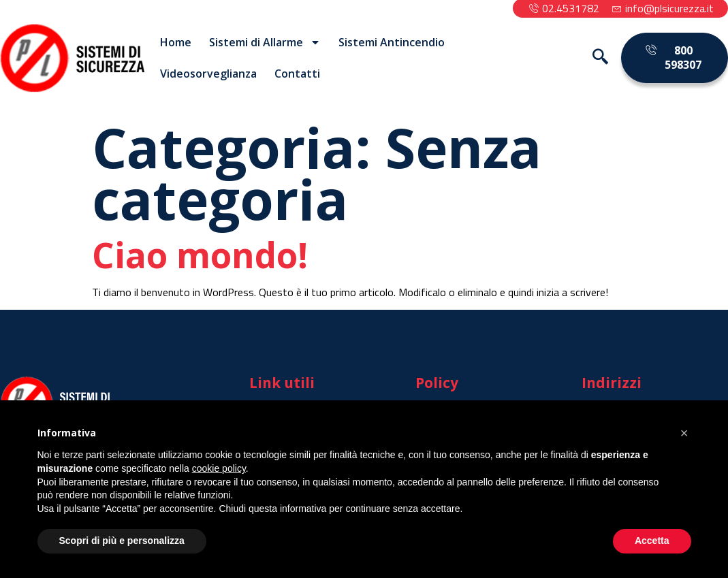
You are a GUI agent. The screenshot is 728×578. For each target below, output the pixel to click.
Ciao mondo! (200, 255)
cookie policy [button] (219, 468)
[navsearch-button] (595, 58)
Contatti (297, 74)
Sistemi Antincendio (392, 42)
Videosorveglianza (208, 74)
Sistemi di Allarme (265, 42)
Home (176, 42)
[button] (684, 433)
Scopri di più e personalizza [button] (122, 541)
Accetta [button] (652, 541)
